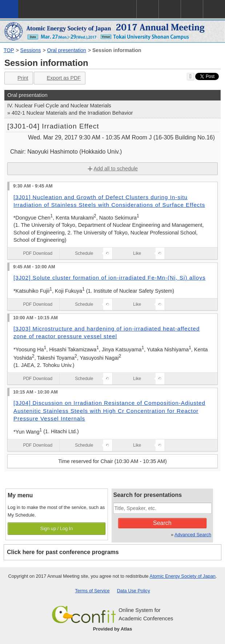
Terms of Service (92, 591)
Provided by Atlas (113, 629)
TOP (9, 50)
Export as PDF (59, 78)
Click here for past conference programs (63, 552)
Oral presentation (67, 50)
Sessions (31, 50)
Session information (117, 50)
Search (162, 523)
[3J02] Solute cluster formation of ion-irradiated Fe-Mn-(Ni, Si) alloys (110, 278)
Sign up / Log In (57, 528)
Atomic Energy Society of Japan (183, 576)
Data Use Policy (134, 591)
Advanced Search (193, 535)
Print (18, 78)
